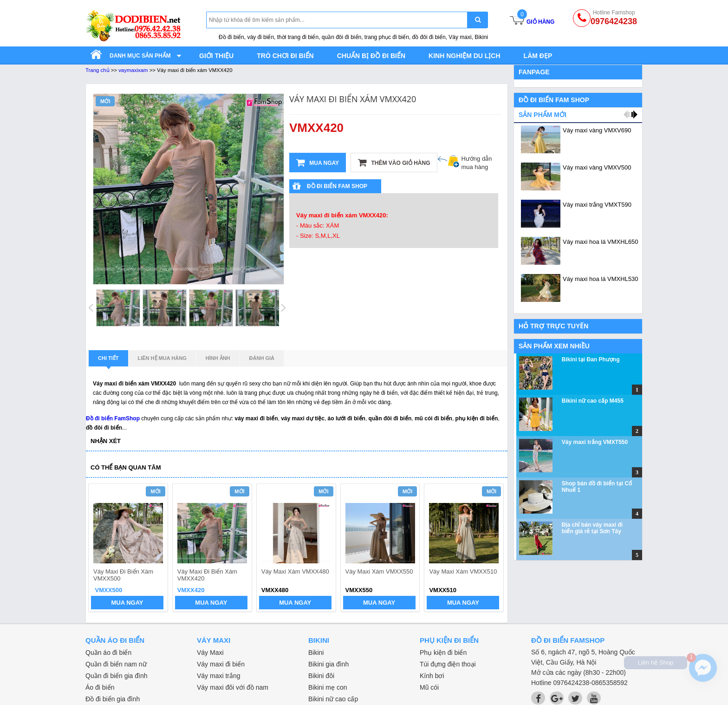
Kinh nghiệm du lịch (465, 56)
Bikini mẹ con (328, 687)
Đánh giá (262, 358)
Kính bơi (432, 676)
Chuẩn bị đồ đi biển (371, 56)
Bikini (316, 653)
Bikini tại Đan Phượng (591, 359)
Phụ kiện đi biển (443, 653)
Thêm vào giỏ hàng (394, 163)
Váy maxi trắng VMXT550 (595, 442)
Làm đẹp (538, 56)
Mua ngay (318, 163)
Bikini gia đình (328, 664)
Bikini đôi (321, 676)
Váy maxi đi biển (221, 664)
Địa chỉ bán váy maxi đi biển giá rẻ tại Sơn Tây (592, 528)
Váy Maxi (210, 653)
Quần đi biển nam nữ (116, 664)
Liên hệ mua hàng (162, 358)
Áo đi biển (100, 687)
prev (101, 549)
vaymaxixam (133, 70)
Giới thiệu (216, 56)
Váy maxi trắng (219, 676)
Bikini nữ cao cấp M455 (593, 401)
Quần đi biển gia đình (117, 676)
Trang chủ (97, 70)
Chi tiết (108, 361)
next (492, 549)
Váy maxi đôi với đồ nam (233, 687)
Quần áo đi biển (108, 653)
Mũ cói (429, 687)
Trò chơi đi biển (285, 56)
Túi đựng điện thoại (448, 664)
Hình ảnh (218, 358)
